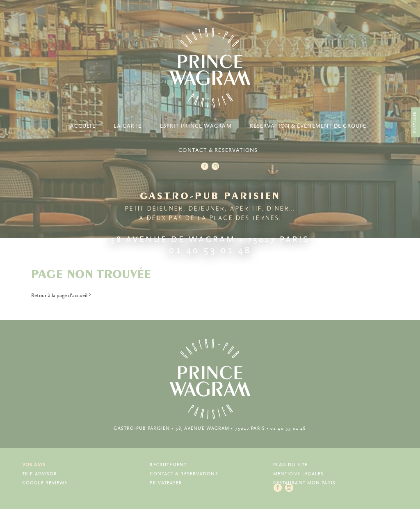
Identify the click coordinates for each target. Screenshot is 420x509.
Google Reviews (45, 483)
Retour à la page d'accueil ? (61, 296)
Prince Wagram (210, 68)
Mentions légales (299, 474)
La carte (128, 126)
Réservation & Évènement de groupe (308, 126)
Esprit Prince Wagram (196, 126)
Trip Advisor (40, 474)
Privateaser (166, 483)
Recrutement (168, 465)
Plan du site (290, 465)
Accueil (83, 126)
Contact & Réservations (218, 150)
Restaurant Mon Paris (304, 483)
